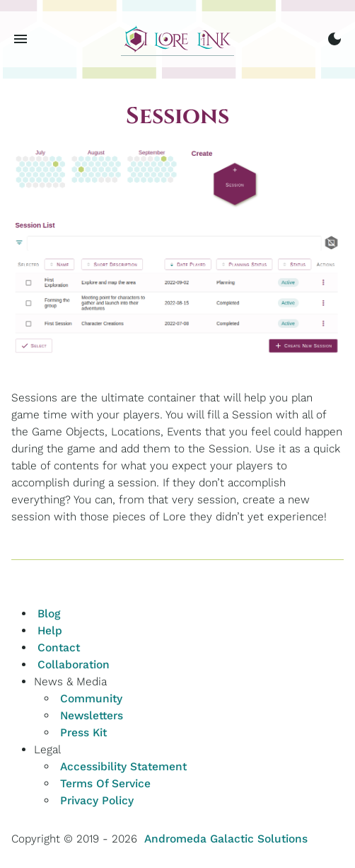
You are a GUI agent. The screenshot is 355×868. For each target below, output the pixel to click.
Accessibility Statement (123, 766)
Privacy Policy (97, 800)
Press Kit (83, 732)
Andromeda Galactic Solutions (226, 839)
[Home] (177, 39)
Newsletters (92, 715)
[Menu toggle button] (21, 39)
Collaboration (74, 664)
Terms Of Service (105, 783)
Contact (59, 647)
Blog (49, 613)
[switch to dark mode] (334, 39)
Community (91, 698)
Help (50, 630)
